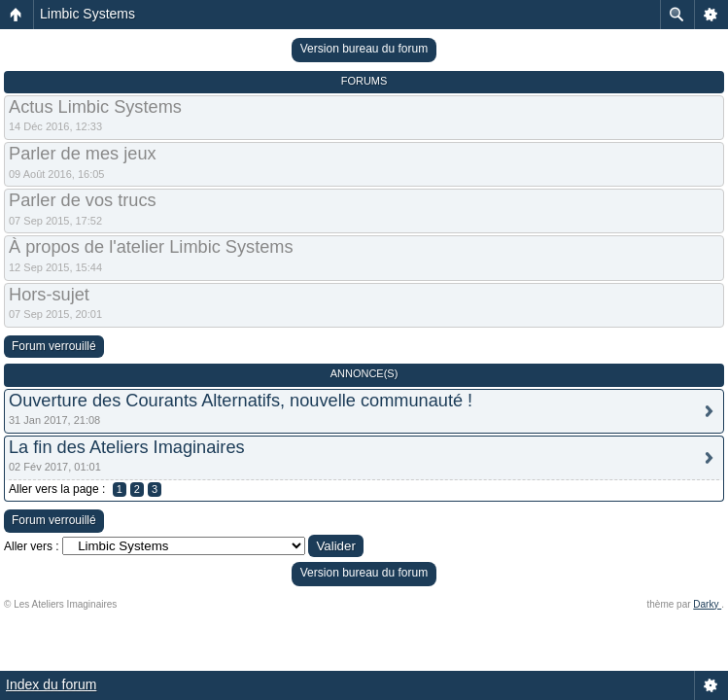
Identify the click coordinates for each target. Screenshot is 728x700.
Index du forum (51, 684)
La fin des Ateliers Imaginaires (127, 447)
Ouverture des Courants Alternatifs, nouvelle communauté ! (241, 401)
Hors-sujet (49, 295)
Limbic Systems (87, 14)
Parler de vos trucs (83, 200)
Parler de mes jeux (83, 154)
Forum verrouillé (54, 346)
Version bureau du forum (364, 49)
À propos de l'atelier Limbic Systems (151, 247)
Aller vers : (32, 546)
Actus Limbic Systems (95, 107)
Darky (707, 604)
